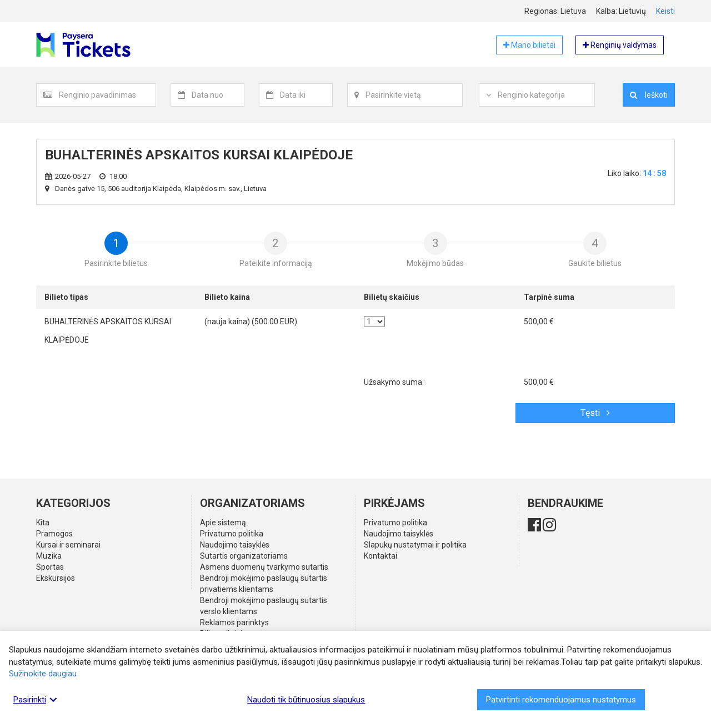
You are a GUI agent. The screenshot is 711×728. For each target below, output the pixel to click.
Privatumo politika (232, 534)
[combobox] (107, 95)
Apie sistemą (223, 523)
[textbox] (107, 95)
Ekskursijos (56, 578)
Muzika (49, 556)
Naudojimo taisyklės (235, 545)
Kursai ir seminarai (68, 545)
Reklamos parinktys (234, 622)
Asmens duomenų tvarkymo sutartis (264, 567)
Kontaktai (380, 556)
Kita (43, 523)
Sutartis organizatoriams (244, 556)
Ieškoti (649, 95)
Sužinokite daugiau (43, 674)
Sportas (50, 567)
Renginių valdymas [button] (620, 45)
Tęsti (595, 413)
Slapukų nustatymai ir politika (415, 545)
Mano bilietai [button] (529, 45)
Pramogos (54, 534)
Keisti (665, 11)
